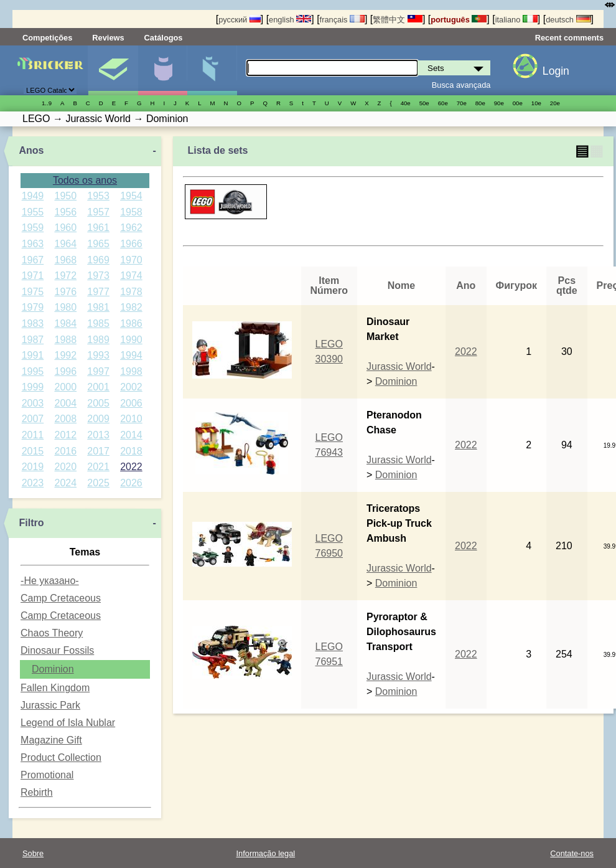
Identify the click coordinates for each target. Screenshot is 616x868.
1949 (33, 196)
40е (406, 103)
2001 (98, 387)
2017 (98, 451)
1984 (65, 323)
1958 (131, 212)
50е (424, 103)
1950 (65, 196)
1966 (131, 244)
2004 (65, 403)
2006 (131, 403)
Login (556, 71)
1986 (131, 323)
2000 (65, 387)
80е (480, 103)
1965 (98, 244)
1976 (65, 292)
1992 (65, 355)
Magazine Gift (51, 740)
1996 (65, 371)
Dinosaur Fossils (57, 650)
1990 (131, 340)
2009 (98, 419)
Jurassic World (399, 366)
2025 (98, 483)
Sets (113, 70)
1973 (98, 276)
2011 (33, 435)
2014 (131, 435)
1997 (98, 371)
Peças (212, 70)
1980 (65, 307)
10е (536, 103)
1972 (65, 276)
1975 (33, 292)
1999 (33, 387)
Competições (47, 38)
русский (239, 20)
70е (462, 103)
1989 (98, 340)
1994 (131, 355)
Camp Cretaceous (61, 598)
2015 (33, 451)
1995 (33, 371)
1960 (65, 228)
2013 (98, 435)
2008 (65, 419)
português (459, 20)
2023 (33, 483)
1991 (33, 355)
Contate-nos (572, 853)
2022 (131, 467)
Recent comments (569, 38)
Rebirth (37, 792)
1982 (131, 307)
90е (499, 103)
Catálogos (164, 38)
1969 (98, 260)
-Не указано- (50, 581)
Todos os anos (85, 180)
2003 (33, 403)
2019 (33, 467)
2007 (33, 419)
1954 (131, 196)
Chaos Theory (52, 633)
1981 (98, 307)
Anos (31, 150)
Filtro (31, 523)
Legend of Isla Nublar (68, 723)
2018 (131, 451)
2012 (65, 435)
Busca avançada (461, 85)
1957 (98, 212)
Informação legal (266, 853)
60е (443, 103)
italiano (516, 20)
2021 (98, 467)
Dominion (53, 669)
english (290, 20)
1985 (98, 323)
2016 (65, 451)
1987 (33, 340)
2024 (65, 483)
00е (518, 103)
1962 (131, 228)
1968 (65, 260)
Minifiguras (163, 70)
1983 (33, 323)
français (342, 20)
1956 (65, 212)
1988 (65, 340)
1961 (98, 228)
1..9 (47, 103)
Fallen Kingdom (55, 688)
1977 (98, 292)
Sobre (33, 853)
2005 (98, 403)
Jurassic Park (50, 705)
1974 (131, 276)
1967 (33, 260)
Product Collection (61, 757)
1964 (65, 244)
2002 (131, 387)
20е (555, 103)
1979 (33, 307)
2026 (131, 483)
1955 (33, 212)
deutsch (568, 20)
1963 (33, 244)
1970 (131, 260)
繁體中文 (398, 20)
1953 (98, 196)
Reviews (108, 38)
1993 (98, 355)
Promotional (47, 775)
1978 (131, 292)
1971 (33, 276)
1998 (131, 371)
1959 (33, 228)
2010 (131, 419)
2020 (65, 467)
